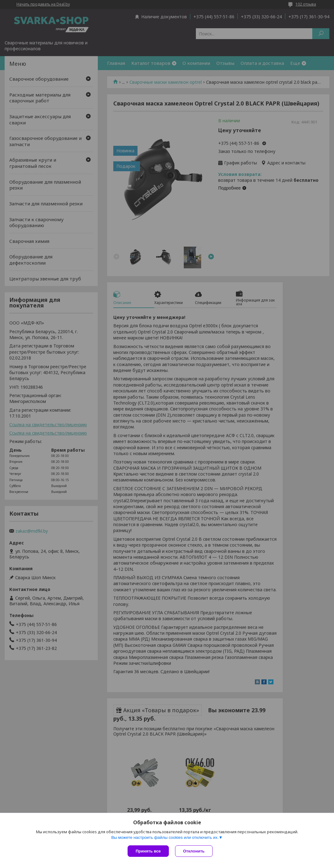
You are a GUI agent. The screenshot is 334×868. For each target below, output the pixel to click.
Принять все (148, 851)
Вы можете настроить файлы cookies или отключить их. (165, 837)
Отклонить (194, 851)
